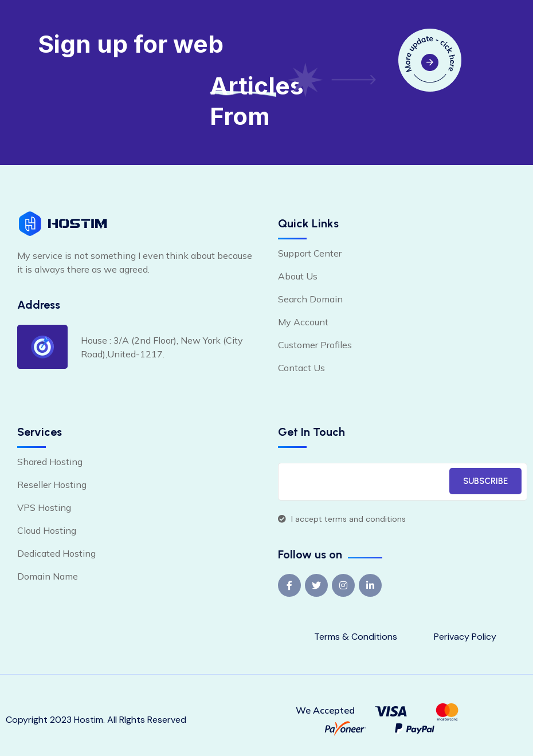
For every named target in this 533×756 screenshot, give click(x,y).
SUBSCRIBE (485, 481)
